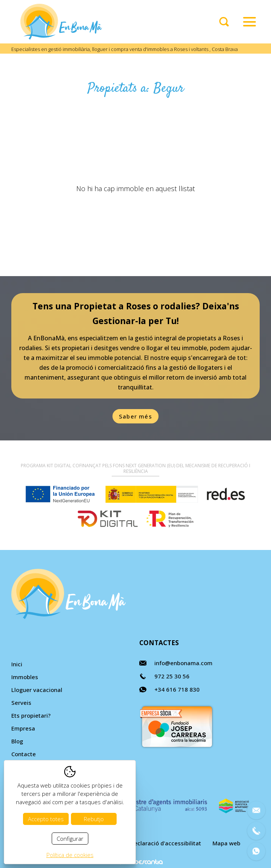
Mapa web (226, 843)
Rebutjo (94, 819)
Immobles (25, 677)
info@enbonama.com (183, 663)
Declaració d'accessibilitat (166, 843)
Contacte (24, 754)
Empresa (23, 728)
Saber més (135, 416)
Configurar (70, 839)
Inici (17, 664)
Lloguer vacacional (37, 690)
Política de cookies (70, 855)
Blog (17, 741)
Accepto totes (46, 819)
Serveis (21, 703)
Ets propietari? (31, 715)
